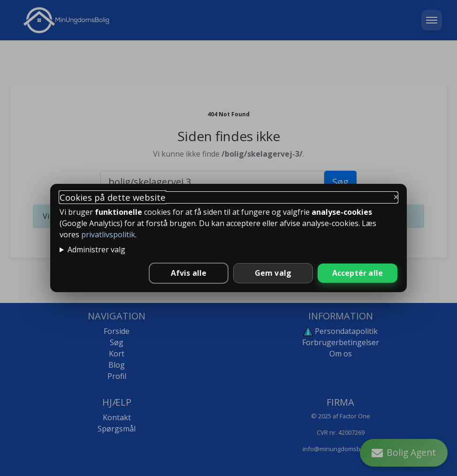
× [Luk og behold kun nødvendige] (396, 196)
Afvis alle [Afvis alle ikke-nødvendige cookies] (189, 273)
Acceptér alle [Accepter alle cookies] (358, 273)
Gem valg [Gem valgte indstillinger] (273, 273)
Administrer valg (96, 249)
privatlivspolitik (108, 234)
